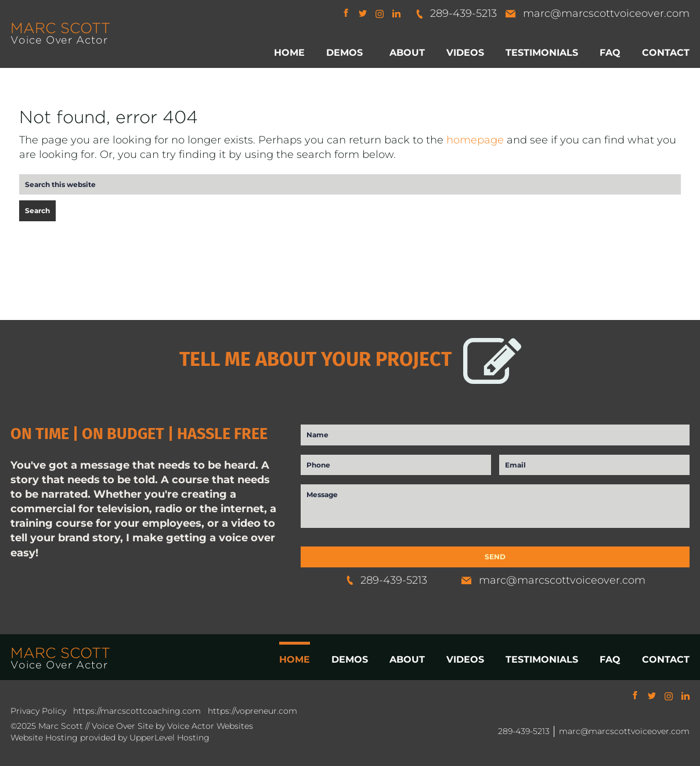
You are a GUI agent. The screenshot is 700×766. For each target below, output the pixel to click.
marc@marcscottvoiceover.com (598, 13)
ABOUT (407, 659)
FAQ (610, 659)
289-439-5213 (456, 13)
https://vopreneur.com (252, 711)
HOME (295, 659)
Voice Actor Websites (210, 726)
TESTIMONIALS (542, 659)
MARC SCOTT (60, 28)
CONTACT (666, 659)
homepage (475, 140)
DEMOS (350, 659)
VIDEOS (465, 659)
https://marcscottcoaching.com (137, 711)
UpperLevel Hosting (169, 738)
